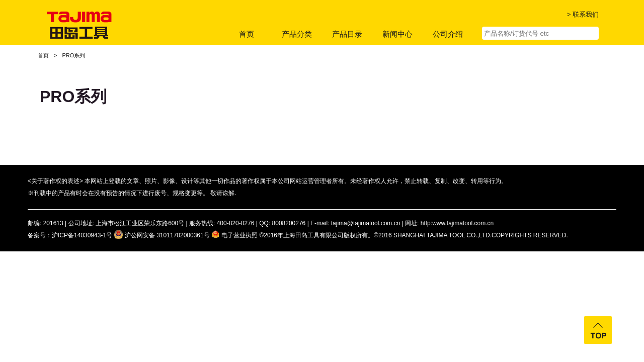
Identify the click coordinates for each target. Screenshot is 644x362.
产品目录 (347, 34)
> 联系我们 (583, 14)
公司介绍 (448, 34)
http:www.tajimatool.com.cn (457, 223)
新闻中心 (397, 34)
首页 (247, 34)
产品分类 (297, 34)
